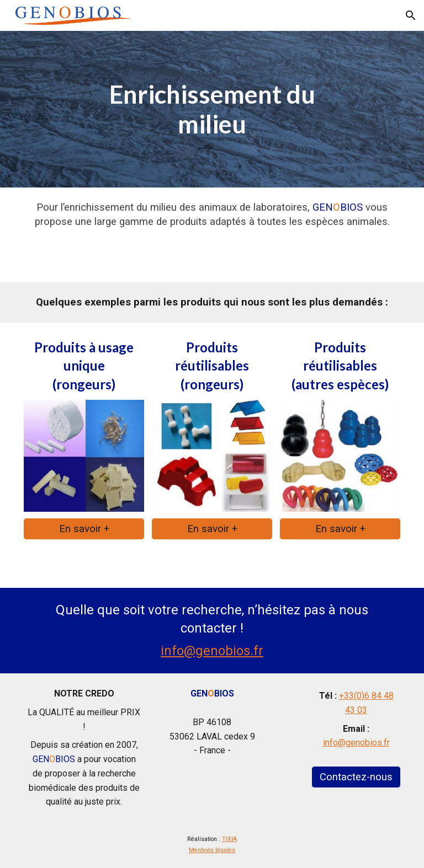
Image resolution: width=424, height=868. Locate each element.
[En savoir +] (84, 529)
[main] (212, 109)
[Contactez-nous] (356, 777)
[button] (411, 15)
